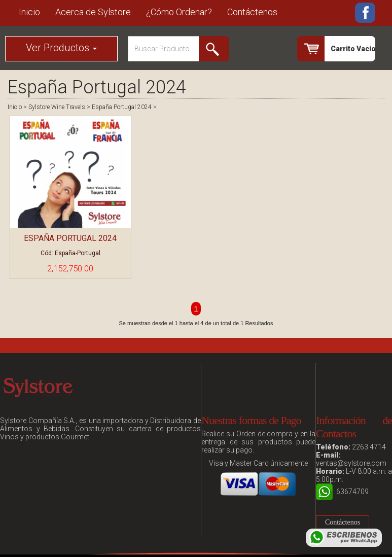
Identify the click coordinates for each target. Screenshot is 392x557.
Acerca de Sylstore (93, 12)
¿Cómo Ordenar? (179, 12)
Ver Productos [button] (61, 48)
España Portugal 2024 (122, 107)
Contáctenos (252, 12)
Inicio (29, 12)
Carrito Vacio (353, 49)
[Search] (179, 49)
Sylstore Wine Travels (57, 107)
